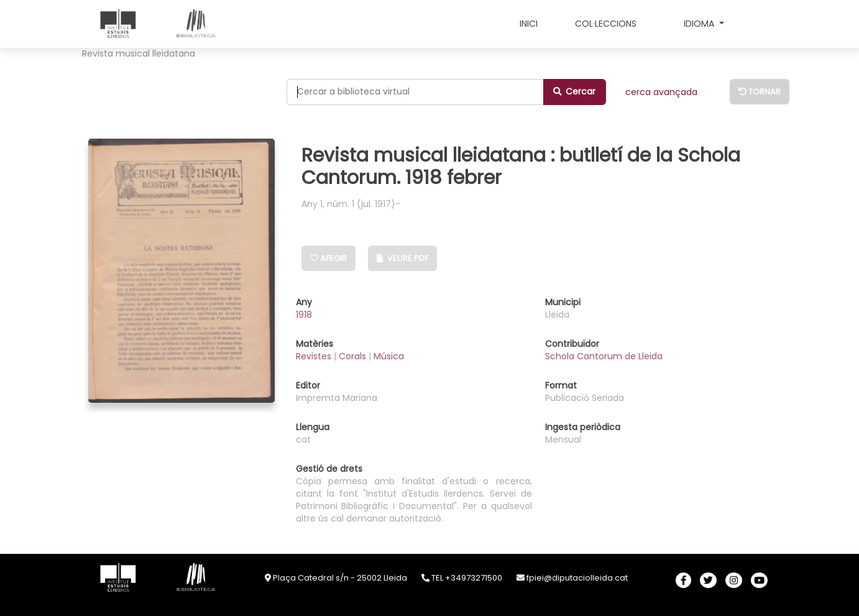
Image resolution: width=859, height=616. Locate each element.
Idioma (700, 24)
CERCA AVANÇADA (661, 92)
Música (389, 356)
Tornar (760, 92)
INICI (529, 24)
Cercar (574, 91)
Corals (354, 356)
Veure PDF (402, 258)
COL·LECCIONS (606, 24)
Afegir (328, 258)
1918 (304, 315)
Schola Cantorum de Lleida (604, 356)
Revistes (315, 356)
